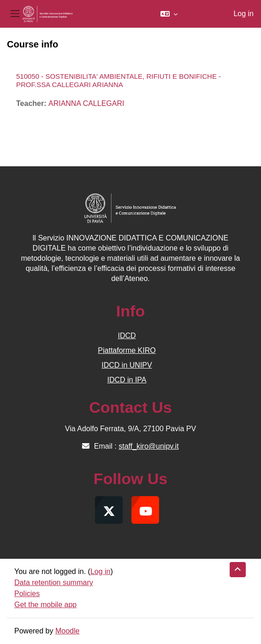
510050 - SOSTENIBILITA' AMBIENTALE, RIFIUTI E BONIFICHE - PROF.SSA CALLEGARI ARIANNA (119, 80)
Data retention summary (54, 583)
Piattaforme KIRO (127, 350)
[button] (169, 14)
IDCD (127, 336)
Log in (243, 14)
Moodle (67, 631)
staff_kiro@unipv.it (148, 446)
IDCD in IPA (127, 380)
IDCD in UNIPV (127, 365)
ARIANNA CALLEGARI (86, 103)
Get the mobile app (45, 605)
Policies (27, 594)
